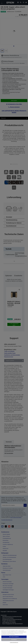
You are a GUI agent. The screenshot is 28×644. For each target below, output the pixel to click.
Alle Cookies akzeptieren (14, 637)
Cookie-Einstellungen (14, 642)
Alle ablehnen (14, 640)
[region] (14, 636)
